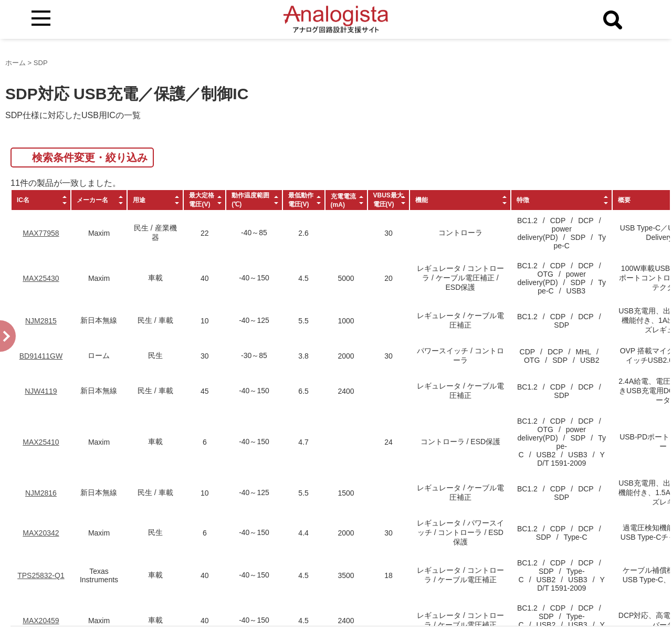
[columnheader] (41, 200)
